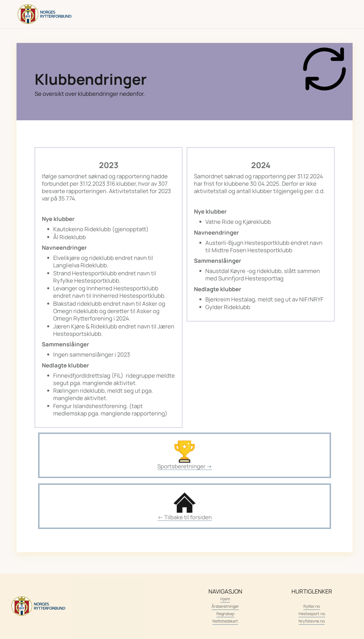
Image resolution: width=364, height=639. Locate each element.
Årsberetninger (225, 606)
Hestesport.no (312, 614)
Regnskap (225, 614)
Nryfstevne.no (312, 621)
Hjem (225, 599)
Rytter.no (312, 606)
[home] (45, 14)
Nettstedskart (225, 621)
